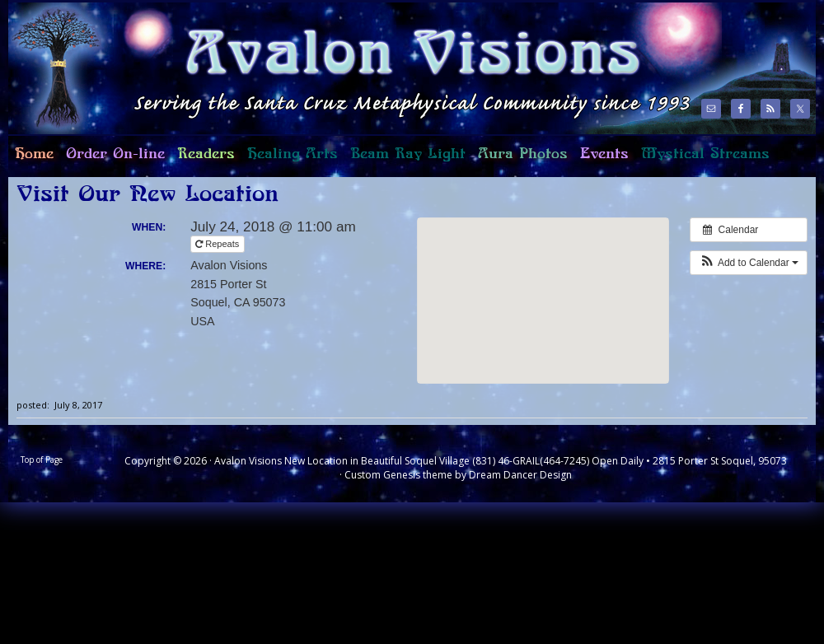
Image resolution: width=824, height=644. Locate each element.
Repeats (218, 244)
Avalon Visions (346, 68)
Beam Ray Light (408, 154)
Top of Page (42, 460)
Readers (203, 161)
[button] (749, 263)
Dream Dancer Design (520, 475)
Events (604, 154)
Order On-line (112, 161)
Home (31, 161)
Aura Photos (523, 154)
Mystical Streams (702, 161)
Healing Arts (289, 161)
